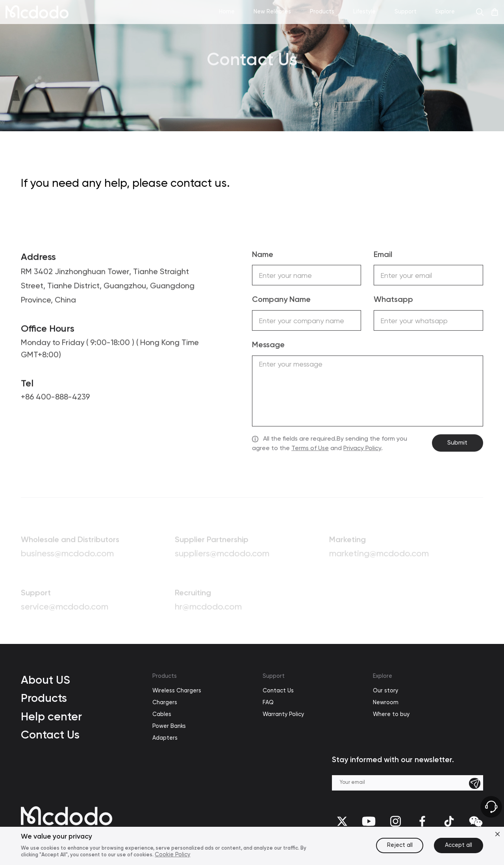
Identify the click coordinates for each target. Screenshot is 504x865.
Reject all (400, 845)
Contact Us (50, 735)
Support (274, 676)
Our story (385, 691)
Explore (383, 676)
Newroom (386, 703)
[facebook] (422, 821)
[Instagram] (396, 821)
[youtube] (369, 821)
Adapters (165, 738)
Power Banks (169, 726)
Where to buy (391, 714)
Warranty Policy (283, 714)
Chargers (165, 703)
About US (45, 680)
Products (44, 698)
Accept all (459, 845)
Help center (51, 716)
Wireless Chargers (177, 691)
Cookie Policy (172, 855)
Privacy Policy (362, 449)
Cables (162, 714)
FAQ (268, 703)
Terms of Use (310, 449)
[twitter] (342, 821)
